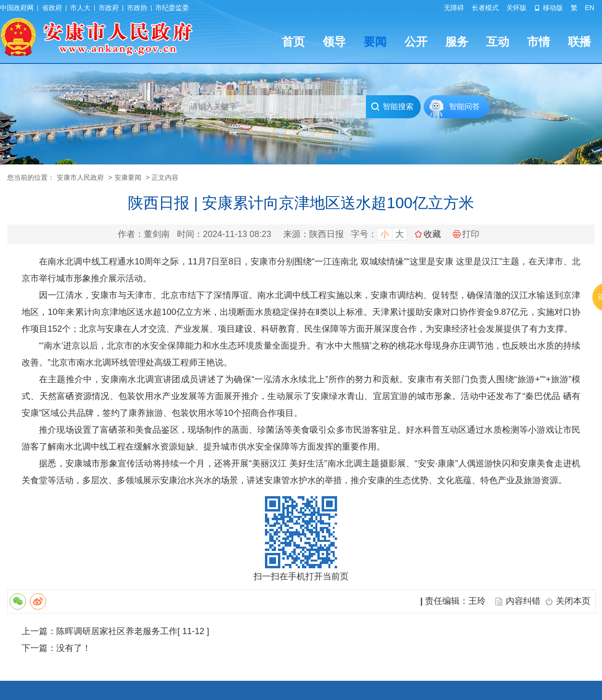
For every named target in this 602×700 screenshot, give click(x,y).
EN (590, 8)
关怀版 (516, 8)
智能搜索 (392, 107)
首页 (293, 42)
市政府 (109, 8)
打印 (466, 234)
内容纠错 (523, 601)
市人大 (80, 8)
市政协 (137, 8)
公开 (416, 42)
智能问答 (464, 106)
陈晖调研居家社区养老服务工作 (117, 631)
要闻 (375, 42)
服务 (457, 42)
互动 (498, 42)
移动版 (549, 8)
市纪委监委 (172, 8)
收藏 (432, 234)
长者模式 (485, 8)
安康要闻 (128, 177)
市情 (539, 42)
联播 (579, 42)
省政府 (52, 8)
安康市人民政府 (80, 177)
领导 (334, 42)
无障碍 (454, 8)
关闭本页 (573, 601)
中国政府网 (17, 8)
